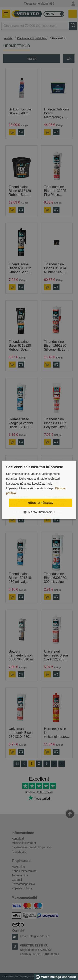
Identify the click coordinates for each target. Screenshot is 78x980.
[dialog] (39, 490)
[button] (39, 512)
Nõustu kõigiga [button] (40, 503)
